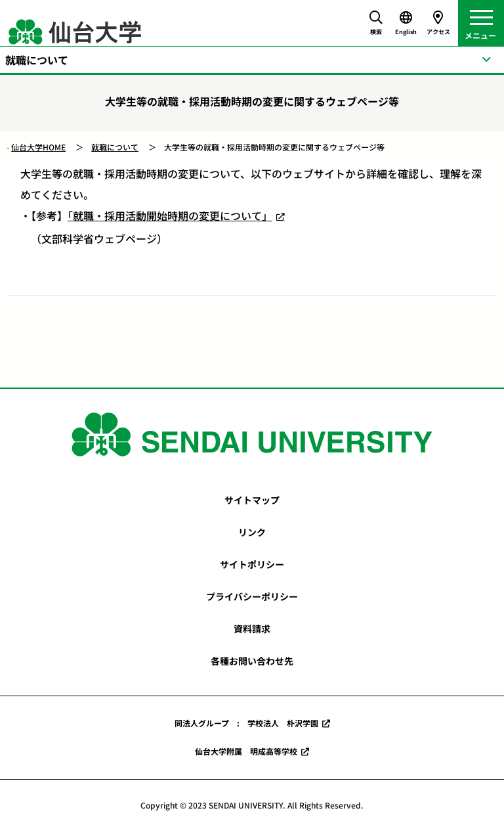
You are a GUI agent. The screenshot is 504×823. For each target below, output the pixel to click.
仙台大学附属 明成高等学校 (246, 751)
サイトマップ (252, 500)
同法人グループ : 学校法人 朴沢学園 (246, 723)
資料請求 (252, 629)
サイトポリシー (252, 564)
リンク (252, 532)
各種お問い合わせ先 (252, 661)
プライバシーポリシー (252, 596)
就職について (115, 147)
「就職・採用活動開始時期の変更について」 (170, 215)
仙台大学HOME (38, 147)
